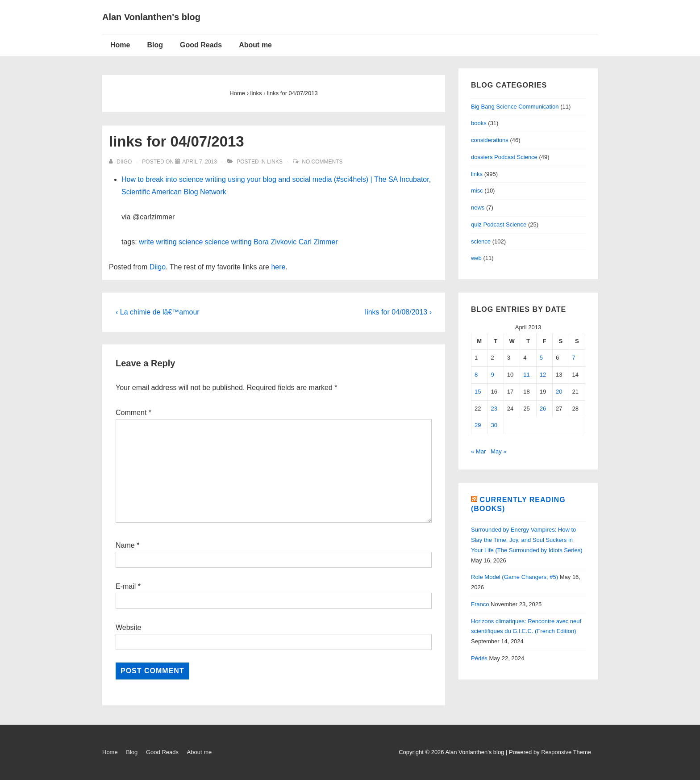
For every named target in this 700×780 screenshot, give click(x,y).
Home (120, 45)
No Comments (322, 162)
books (479, 123)
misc (477, 191)
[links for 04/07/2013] (200, 162)
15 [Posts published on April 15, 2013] (478, 392)
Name (125, 545)
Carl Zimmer (318, 242)
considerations (490, 140)
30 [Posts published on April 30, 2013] (494, 425)
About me (255, 45)
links (275, 162)
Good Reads (201, 45)
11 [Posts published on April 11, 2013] (526, 375)
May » (498, 451)
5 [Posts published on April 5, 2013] (541, 358)
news (478, 208)
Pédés (479, 658)
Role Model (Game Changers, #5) (515, 577)
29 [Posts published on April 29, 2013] (478, 425)
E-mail (126, 586)
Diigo (158, 267)
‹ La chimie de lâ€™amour (158, 312)
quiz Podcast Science (499, 224)
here (278, 267)
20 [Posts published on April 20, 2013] (559, 392)
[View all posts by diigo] (121, 162)
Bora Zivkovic (275, 242)
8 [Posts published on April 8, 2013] (476, 375)
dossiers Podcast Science (504, 157)
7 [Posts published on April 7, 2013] (574, 358)
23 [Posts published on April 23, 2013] (494, 409)
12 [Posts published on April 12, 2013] (543, 375)
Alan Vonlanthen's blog (151, 17)
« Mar (478, 451)
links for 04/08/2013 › (398, 312)
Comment (133, 413)
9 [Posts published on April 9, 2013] (492, 375)
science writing (228, 242)
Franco (480, 604)
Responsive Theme (566, 752)
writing (166, 242)
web (476, 258)
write (146, 242)
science (191, 242)
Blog (155, 45)
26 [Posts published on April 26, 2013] (543, 409)
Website (129, 627)
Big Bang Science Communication (515, 107)
